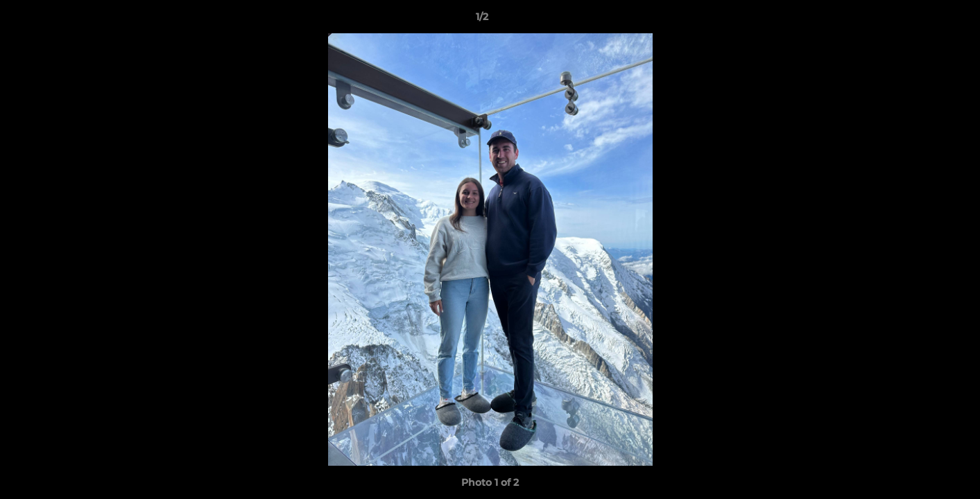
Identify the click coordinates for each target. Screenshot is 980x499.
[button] (922, 20)
